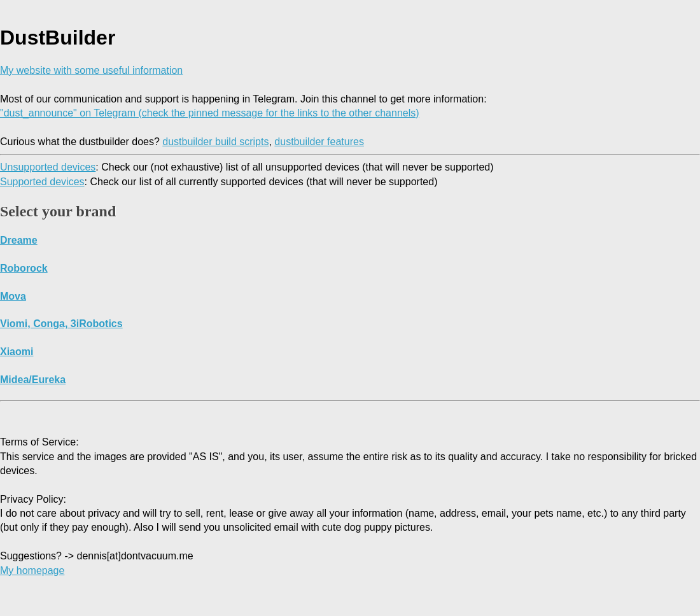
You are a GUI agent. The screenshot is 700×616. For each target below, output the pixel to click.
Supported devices (42, 182)
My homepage (32, 570)
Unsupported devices (48, 167)
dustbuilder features (319, 142)
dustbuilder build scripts (215, 142)
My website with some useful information (91, 70)
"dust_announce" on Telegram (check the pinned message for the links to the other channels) (210, 113)
